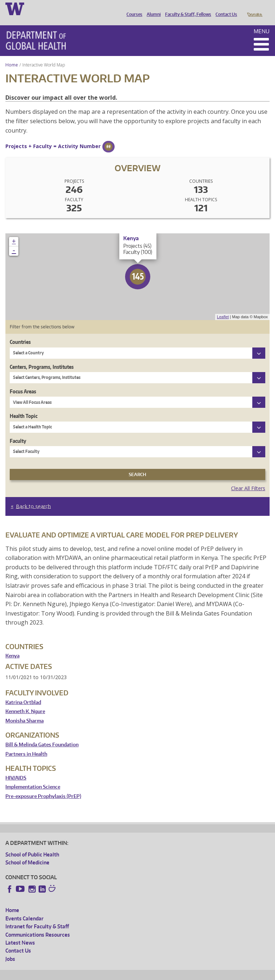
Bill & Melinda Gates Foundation (42, 735)
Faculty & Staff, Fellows (186, 8)
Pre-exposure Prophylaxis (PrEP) (43, 786)
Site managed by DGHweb (173, 973)
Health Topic (24, 406)
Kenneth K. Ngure (25, 701)
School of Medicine (27, 852)
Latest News (20, 932)
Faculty (18, 431)
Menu (262, 21)
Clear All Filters (248, 478)
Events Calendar (25, 908)
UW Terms (130, 973)
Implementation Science (33, 777)
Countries (20, 332)
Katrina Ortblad (23, 692)
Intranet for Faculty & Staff (37, 916)
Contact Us (225, 8)
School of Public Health (32, 844)
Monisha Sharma (25, 711)
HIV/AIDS (16, 768)
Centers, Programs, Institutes (42, 357)
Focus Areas (23, 381)
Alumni (152, 8)
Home (12, 55)
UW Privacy (101, 973)
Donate (254, 8)
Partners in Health (26, 744)
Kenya (12, 646)
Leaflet (223, 307)
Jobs (10, 949)
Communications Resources (38, 925)
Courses (133, 8)
